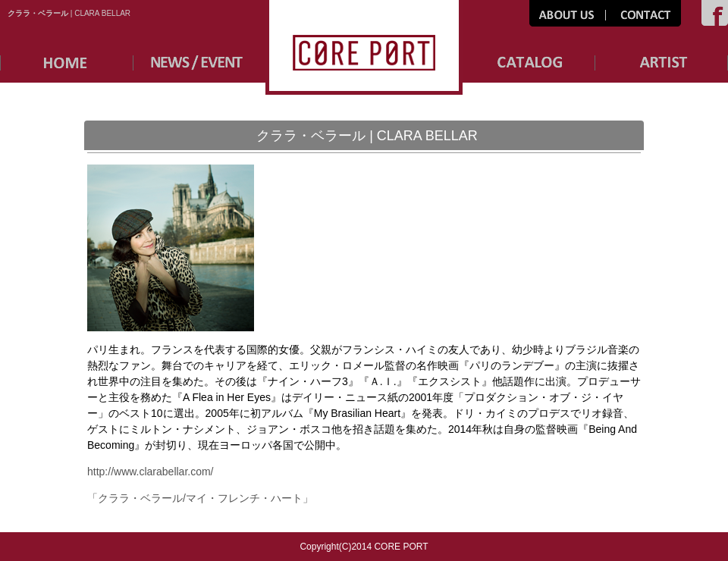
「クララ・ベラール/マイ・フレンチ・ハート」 (200, 498)
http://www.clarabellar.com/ (151, 472)
